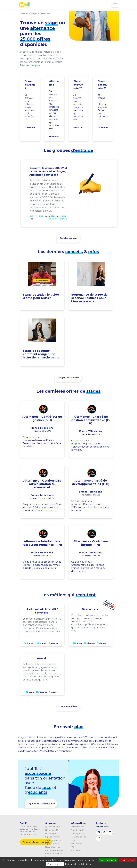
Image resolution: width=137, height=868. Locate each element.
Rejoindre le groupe (58, 219)
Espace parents (52, 837)
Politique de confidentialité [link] (78, 864)
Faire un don (76, 844)
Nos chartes (76, 850)
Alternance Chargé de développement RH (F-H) (91, 482)
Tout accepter (108, 860)
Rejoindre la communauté (41, 804)
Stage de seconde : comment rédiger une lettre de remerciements (41, 354)
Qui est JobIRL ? (52, 827)
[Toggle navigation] (115, 5)
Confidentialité (77, 830)
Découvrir (30, 128)
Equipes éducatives (54, 840)
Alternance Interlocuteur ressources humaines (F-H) (42, 543)
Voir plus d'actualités (69, 378)
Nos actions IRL (52, 830)
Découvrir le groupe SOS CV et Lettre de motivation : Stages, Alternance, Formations (48, 171)
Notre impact (51, 833)
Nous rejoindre (77, 833)
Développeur (90, 609)
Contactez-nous (78, 827)
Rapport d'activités (54, 850)
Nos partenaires (53, 847)
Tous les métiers (69, 706)
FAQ (73, 847)
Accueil (24, 14)
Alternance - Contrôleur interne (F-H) (91, 543)
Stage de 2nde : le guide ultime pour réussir (41, 296)
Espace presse (52, 844)
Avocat (42, 658)
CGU (73, 840)
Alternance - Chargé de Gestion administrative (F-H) (91, 420)
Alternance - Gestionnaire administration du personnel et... (42, 484)
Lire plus (35, 65)
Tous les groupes (69, 238)
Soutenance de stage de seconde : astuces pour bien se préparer (89, 298)
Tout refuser (128, 860)
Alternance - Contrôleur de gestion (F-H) (42, 418)
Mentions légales (78, 837)
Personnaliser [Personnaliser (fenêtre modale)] (55, 864)
